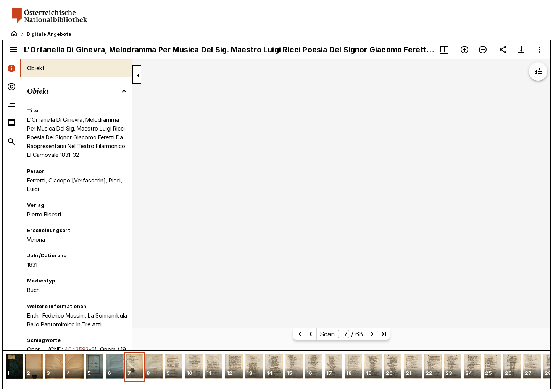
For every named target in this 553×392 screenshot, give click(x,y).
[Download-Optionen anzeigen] (521, 50)
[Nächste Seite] (372, 334)
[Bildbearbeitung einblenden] (538, 71)
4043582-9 (80, 349)
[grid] (276, 369)
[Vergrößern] (464, 50)
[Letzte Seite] (384, 334)
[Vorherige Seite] (311, 334)
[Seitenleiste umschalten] (13, 50)
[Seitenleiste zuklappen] (138, 76)
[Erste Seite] (299, 334)
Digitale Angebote (49, 34)
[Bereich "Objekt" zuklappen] (124, 91)
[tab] (12, 68)
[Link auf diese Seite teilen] (503, 50)
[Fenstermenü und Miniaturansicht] (444, 50)
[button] (14, 367)
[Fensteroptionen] (540, 50)
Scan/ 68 (341, 334)
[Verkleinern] (483, 50)
